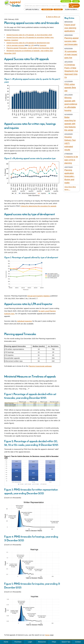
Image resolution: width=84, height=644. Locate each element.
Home (47, 635)
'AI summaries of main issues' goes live (71, 55)
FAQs (54, 642)
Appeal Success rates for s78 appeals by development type (28, 43)
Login (76, 1)
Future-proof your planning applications (70, 28)
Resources (42, 642)
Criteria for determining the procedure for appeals (38, 206)
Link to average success (15, 45)
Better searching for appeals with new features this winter (70, 124)
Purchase (66, 1)
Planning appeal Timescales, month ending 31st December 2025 (30, 48)
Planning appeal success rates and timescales (71, 41)
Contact (78, 642)
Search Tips (66, 642)
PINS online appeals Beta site (70, 88)
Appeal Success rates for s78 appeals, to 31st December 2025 (29, 35)
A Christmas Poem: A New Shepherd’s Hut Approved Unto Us (71, 71)
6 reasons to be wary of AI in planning (71, 160)
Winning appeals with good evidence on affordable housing (71, 104)
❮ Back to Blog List (53, 17)
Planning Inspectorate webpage (40, 366)
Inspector (43, 45)
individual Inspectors (25, 321)
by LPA (31, 45)
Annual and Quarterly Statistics (39, 296)
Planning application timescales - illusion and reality (70, 176)
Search (76, 6)
